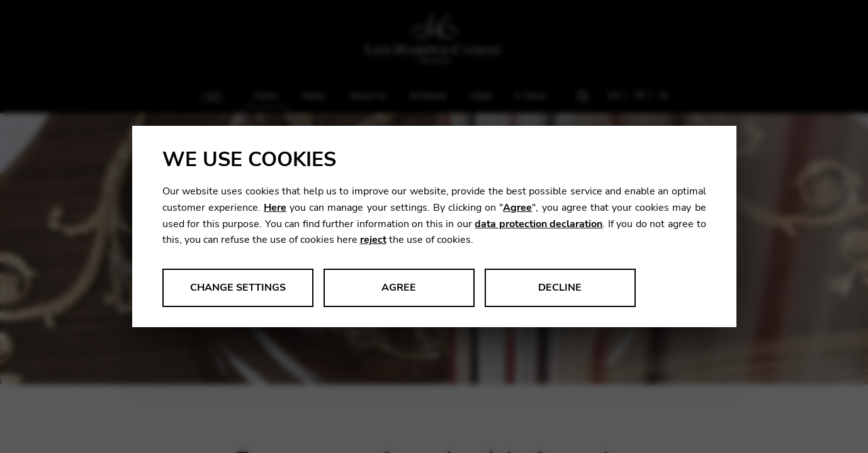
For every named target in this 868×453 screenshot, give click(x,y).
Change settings (238, 288)
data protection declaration (538, 224)
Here (275, 208)
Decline (560, 288)
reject (373, 240)
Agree (517, 208)
